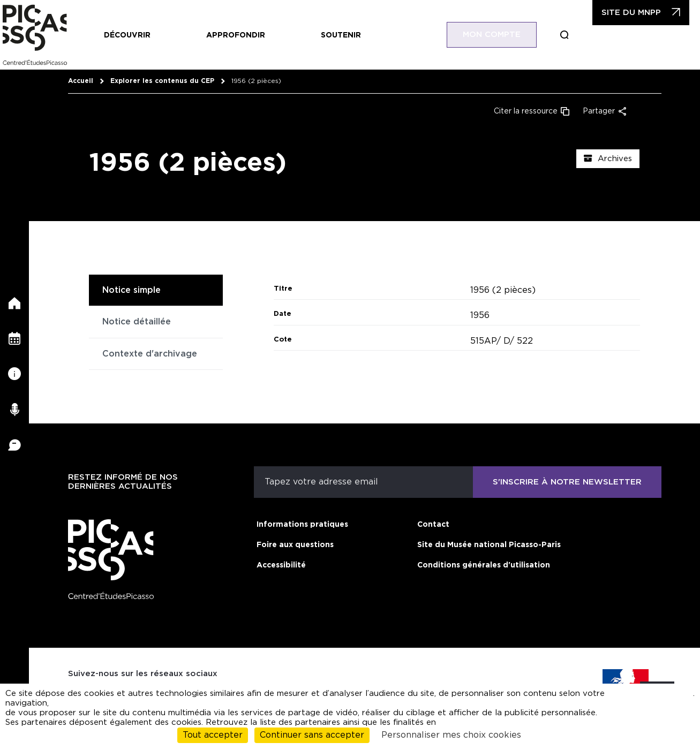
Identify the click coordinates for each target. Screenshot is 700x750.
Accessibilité (281, 565)
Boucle (564, 35)
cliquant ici (666, 698)
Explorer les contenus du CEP (162, 81)
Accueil (81, 81)
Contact (433, 525)
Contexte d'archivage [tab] (150, 354)
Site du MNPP (631, 13)
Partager (599, 111)
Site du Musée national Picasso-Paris (489, 545)
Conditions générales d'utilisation (484, 565)
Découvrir (127, 35)
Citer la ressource (526, 111)
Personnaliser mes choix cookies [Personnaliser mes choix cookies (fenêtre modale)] (451, 735)
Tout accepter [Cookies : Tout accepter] (213, 735)
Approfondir (236, 35)
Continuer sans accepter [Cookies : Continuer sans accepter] (312, 735)
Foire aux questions (295, 545)
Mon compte (492, 35)
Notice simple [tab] (131, 290)
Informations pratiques (302, 525)
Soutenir (341, 35)
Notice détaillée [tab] (137, 322)
